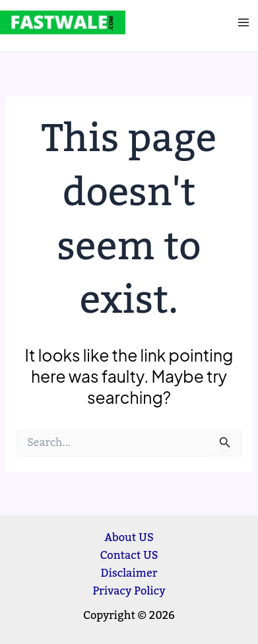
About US (129, 537)
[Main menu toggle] (243, 23)
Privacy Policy (129, 591)
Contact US (129, 555)
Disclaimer (129, 573)
